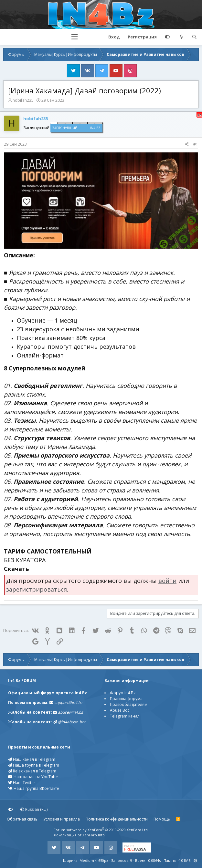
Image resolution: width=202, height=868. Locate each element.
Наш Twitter (22, 783)
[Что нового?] (182, 37)
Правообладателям (129, 704)
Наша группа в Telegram (34, 765)
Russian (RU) (34, 809)
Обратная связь (22, 819)
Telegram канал (125, 716)
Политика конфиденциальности (117, 819)
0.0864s (154, 860)
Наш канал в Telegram (32, 759)
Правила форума (126, 699)
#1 (196, 144)
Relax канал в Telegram (32, 771)
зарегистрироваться (37, 589)
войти (167, 581)
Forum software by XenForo (101, 830)
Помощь (162, 819)
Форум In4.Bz (123, 693)
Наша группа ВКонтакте (34, 788)
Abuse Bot (119, 710)
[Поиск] (194, 37)
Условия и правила (62, 819)
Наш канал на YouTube (33, 777)
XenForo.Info (94, 835)
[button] (74, 37)
